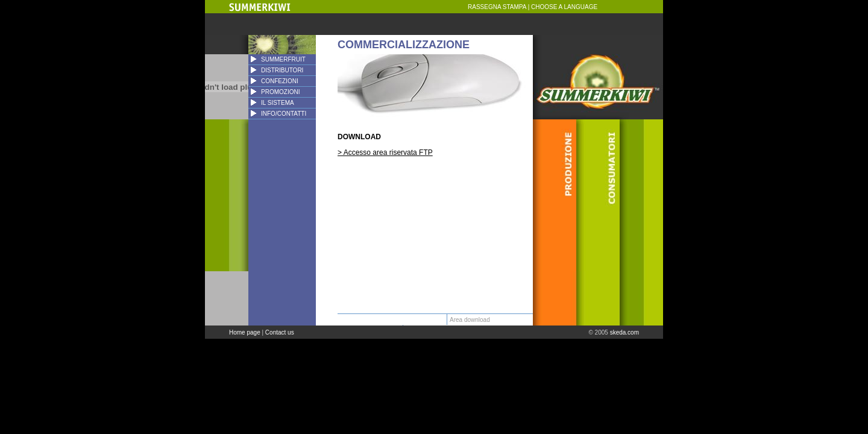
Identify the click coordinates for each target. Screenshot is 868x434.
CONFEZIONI (280, 81)
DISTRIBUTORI (282, 70)
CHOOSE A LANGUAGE (564, 7)
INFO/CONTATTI (284, 114)
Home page (245, 332)
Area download (470, 320)
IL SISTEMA (278, 103)
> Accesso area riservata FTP (385, 153)
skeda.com (624, 332)
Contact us (280, 332)
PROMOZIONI (280, 92)
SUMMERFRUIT (283, 59)
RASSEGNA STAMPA (497, 7)
